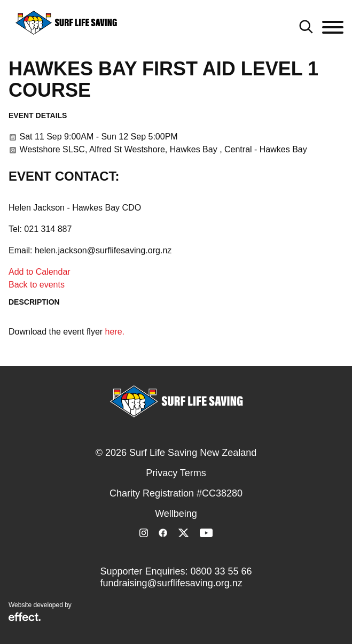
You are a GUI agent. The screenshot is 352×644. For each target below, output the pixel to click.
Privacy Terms (176, 473)
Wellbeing (176, 514)
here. (115, 332)
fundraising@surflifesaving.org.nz (171, 583)
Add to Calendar (40, 272)
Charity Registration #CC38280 (176, 493)
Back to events (37, 285)
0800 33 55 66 (221, 571)
